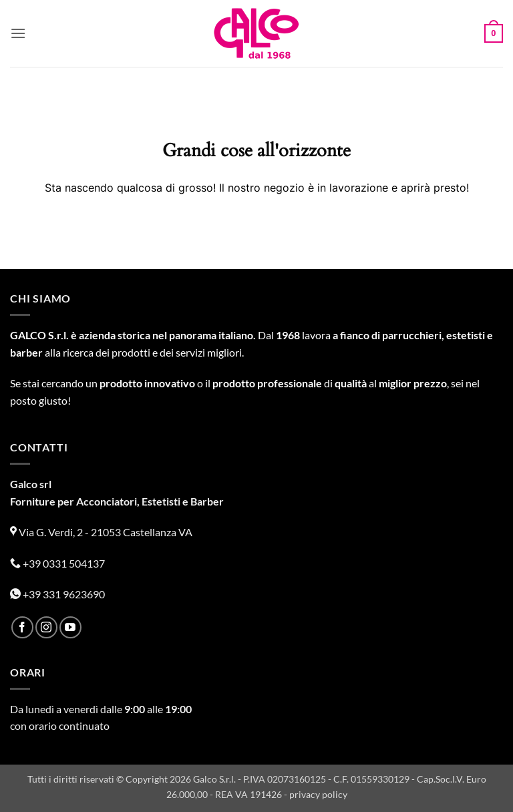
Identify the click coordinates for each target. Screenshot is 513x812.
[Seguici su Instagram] (46, 627)
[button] (18, 33)
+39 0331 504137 (57, 563)
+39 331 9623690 (57, 594)
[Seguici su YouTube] (70, 627)
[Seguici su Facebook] (22, 627)
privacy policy (318, 794)
